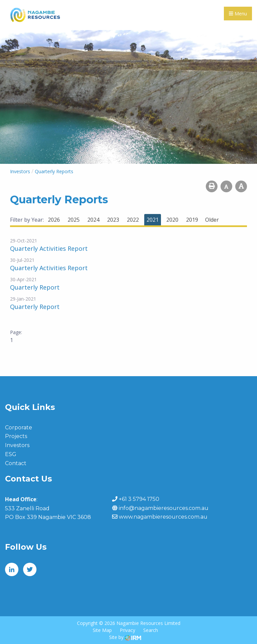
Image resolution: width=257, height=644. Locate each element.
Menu (238, 14)
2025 (74, 220)
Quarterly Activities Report (49, 248)
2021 (153, 220)
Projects (16, 436)
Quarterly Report (35, 287)
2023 (113, 220)
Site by (125, 637)
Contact (16, 463)
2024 (93, 220)
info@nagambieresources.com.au (164, 508)
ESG (11, 454)
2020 (172, 220)
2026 (54, 220)
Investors (17, 445)
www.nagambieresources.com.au (163, 517)
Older (212, 220)
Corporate (19, 427)
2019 (192, 220)
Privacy (127, 630)
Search (151, 630)
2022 (133, 220)
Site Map (102, 630)
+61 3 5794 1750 (139, 499)
